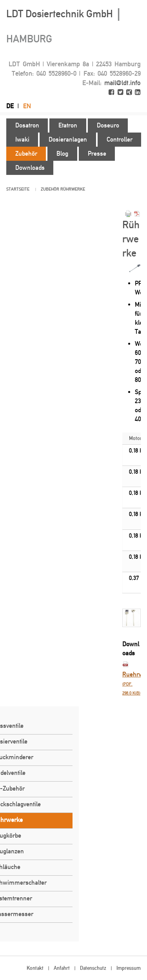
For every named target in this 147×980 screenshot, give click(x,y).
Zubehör (50, 189)
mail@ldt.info (122, 83)
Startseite (18, 189)
